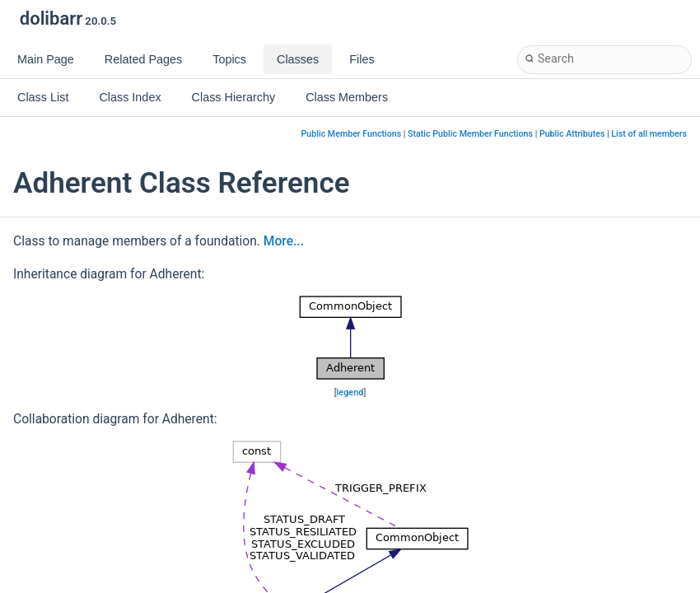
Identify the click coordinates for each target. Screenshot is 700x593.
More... (284, 241)
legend (350, 392)
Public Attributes (572, 134)
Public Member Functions (352, 134)
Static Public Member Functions (470, 134)
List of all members (649, 134)
